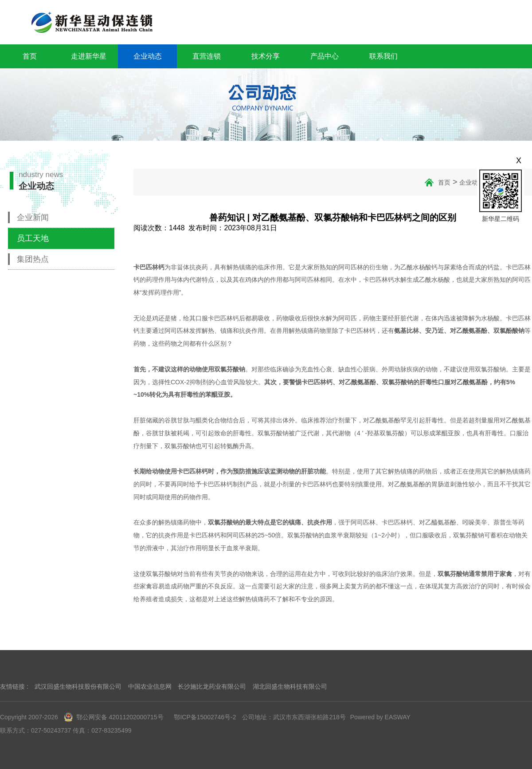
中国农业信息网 (150, 686)
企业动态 (148, 56)
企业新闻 (33, 217)
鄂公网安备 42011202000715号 (114, 717)
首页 (30, 56)
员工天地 (33, 238)
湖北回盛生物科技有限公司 (290, 686)
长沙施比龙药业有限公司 (212, 686)
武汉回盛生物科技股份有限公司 (78, 686)
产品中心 (325, 56)
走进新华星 (89, 56)
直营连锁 (207, 56)
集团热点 (33, 259)
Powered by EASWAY (380, 717)
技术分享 (266, 56)
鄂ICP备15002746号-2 (205, 717)
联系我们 (383, 56)
